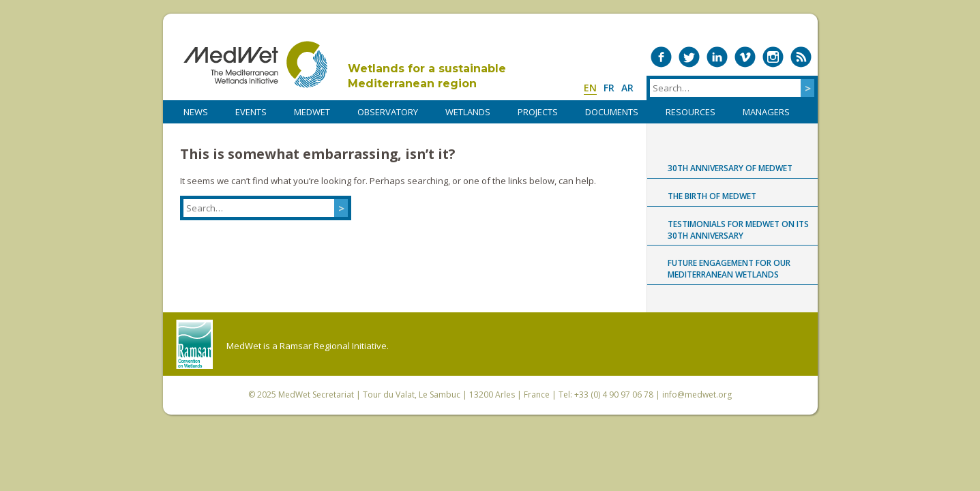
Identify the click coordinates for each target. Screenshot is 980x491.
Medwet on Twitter (689, 57)
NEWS (196, 112)
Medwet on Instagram (773, 57)
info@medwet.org (697, 395)
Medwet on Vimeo (745, 57)
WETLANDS (468, 112)
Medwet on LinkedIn (717, 57)
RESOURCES (691, 112)
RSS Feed (801, 57)
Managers (766, 112)
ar (627, 88)
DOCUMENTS (612, 112)
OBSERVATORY (388, 112)
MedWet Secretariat (316, 395)
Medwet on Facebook (661, 57)
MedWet (255, 64)
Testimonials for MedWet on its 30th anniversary (738, 230)
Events (251, 112)
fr (609, 88)
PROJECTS (538, 112)
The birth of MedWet (712, 196)
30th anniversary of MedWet (730, 168)
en (590, 88)
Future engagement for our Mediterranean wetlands (729, 269)
